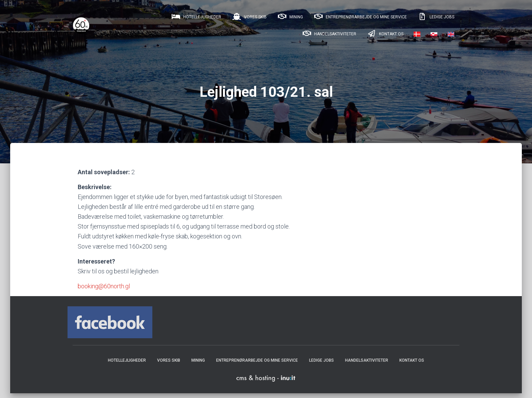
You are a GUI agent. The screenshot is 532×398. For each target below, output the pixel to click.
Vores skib (249, 17)
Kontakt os (385, 34)
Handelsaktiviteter (329, 34)
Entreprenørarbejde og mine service (360, 17)
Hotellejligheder (196, 17)
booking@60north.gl (104, 291)
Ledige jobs (436, 17)
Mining (290, 17)
